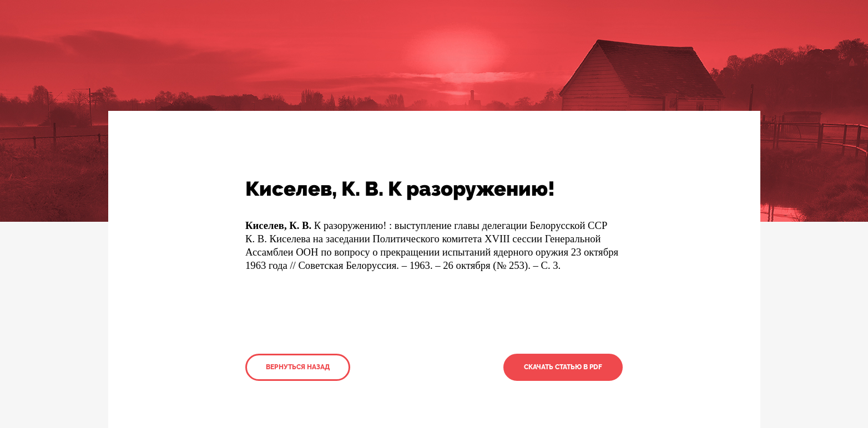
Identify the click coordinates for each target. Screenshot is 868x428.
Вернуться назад (298, 367)
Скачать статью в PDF (563, 367)
